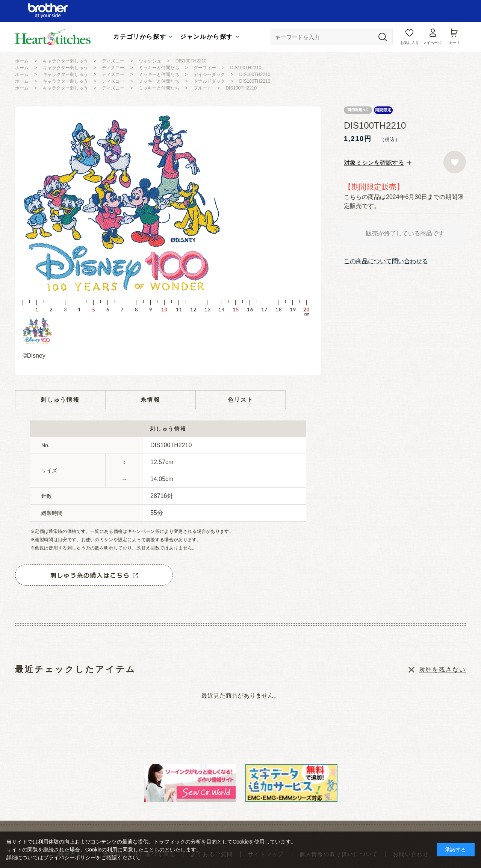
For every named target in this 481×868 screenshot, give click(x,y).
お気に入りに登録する (455, 162)
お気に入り (410, 43)
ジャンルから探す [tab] (206, 37)
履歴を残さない (442, 670)
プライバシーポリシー (70, 857)
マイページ (432, 43)
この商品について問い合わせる (386, 261)
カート (455, 43)
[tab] (378, 163)
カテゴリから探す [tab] (140, 37)
